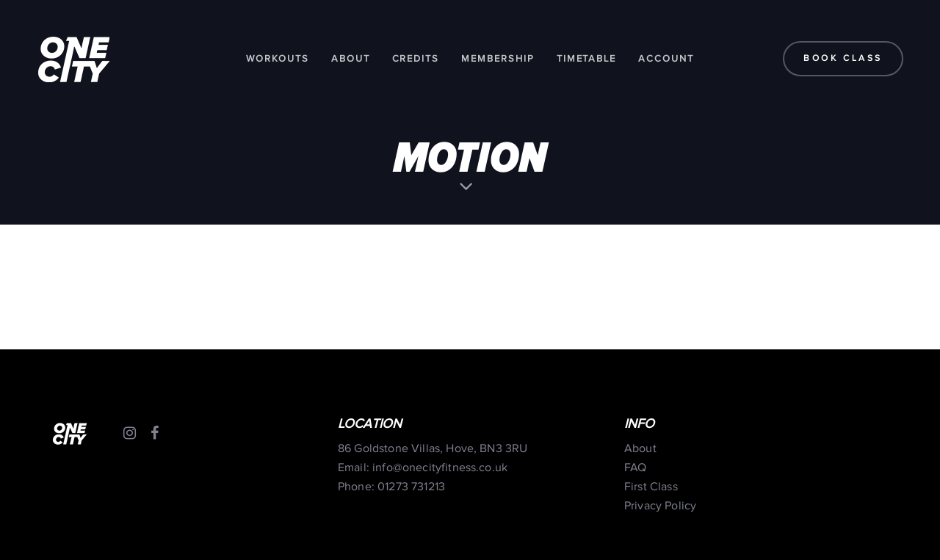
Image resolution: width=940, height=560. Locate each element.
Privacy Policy (660, 506)
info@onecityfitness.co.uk (440, 468)
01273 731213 (411, 487)
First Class (651, 487)
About (640, 449)
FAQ (635, 468)
